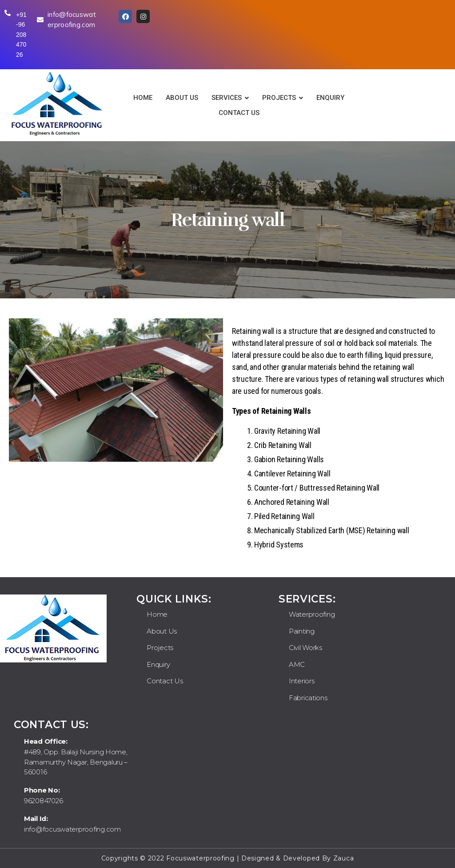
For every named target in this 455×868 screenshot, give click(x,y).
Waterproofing (312, 614)
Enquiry (158, 664)
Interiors (302, 681)
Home (157, 614)
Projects (160, 648)
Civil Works (305, 648)
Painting (302, 631)
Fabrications (308, 698)
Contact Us (165, 681)
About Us (162, 631)
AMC (297, 664)
